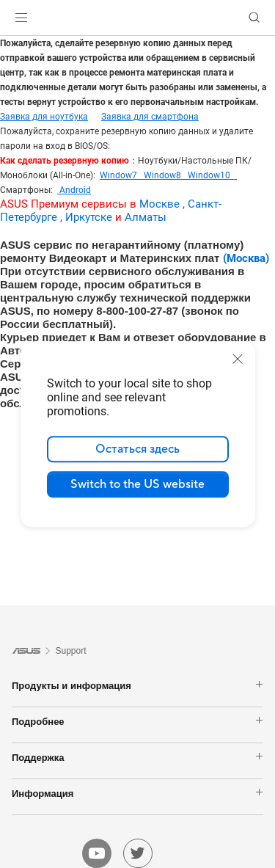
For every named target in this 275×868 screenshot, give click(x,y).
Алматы (146, 217)
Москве (159, 204)
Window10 (212, 175)
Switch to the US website (137, 484)
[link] (137, 18)
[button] (21, 18)
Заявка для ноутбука (44, 117)
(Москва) (246, 258)
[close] (238, 359)
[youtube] (97, 853)
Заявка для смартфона (150, 117)
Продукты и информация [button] (137, 685)
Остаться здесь (137, 449)
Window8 (166, 175)
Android (74, 190)
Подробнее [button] (137, 721)
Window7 (122, 175)
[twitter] (138, 853)
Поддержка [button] (137, 757)
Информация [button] (137, 793)
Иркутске (89, 217)
